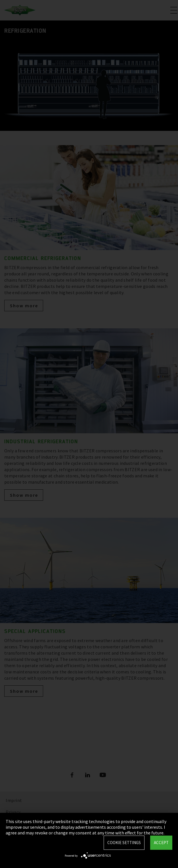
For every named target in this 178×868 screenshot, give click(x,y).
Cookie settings (124, 843)
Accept (161, 843)
